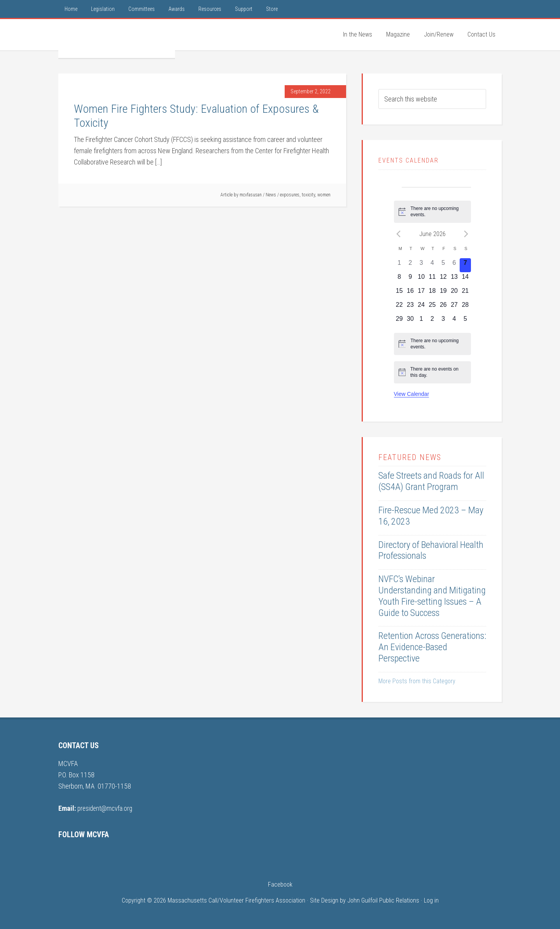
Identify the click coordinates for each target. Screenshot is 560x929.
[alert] (432, 212)
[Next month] (466, 234)
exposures (290, 195)
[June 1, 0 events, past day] (399, 265)
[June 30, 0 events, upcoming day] (410, 321)
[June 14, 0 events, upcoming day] (465, 279)
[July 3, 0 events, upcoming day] (443, 321)
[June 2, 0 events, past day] (410, 265)
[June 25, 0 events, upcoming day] (432, 307)
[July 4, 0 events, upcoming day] (454, 321)
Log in (431, 900)
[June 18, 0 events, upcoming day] (432, 293)
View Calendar (412, 394)
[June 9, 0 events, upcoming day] (410, 279)
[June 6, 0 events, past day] (454, 265)
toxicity (308, 195)
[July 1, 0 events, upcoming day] (421, 321)
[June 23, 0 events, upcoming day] (410, 307)
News (271, 195)
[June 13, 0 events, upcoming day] (454, 279)
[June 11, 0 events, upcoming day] (432, 279)
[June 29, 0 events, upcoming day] (399, 321)
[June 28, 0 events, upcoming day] (465, 307)
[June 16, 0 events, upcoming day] (410, 293)
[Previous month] (399, 234)
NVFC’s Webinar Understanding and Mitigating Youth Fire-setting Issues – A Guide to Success (432, 596)
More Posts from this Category (417, 681)
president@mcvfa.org (106, 808)
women (324, 195)
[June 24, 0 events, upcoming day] (421, 307)
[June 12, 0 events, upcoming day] (443, 279)
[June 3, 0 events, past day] (421, 265)
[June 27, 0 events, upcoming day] (454, 307)
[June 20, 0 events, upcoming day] (454, 293)
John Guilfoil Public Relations (383, 900)
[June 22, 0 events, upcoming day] (399, 307)
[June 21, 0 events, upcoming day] (465, 293)
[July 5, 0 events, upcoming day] (465, 321)
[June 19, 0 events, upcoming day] (443, 293)
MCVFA (117, 38)
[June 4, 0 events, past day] (432, 265)
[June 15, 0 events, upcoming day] (399, 293)
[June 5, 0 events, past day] (443, 265)
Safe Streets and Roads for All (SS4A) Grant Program (431, 481)
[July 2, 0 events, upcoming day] (432, 321)
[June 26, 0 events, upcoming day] (443, 307)
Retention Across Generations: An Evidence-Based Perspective (432, 647)
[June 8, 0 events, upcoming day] (399, 279)
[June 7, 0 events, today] (465, 265)
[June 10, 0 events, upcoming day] (421, 279)
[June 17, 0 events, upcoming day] (421, 293)
